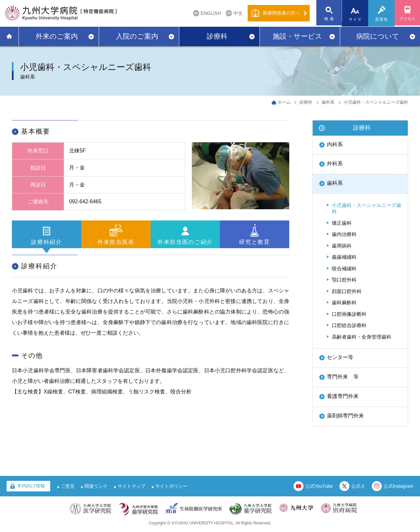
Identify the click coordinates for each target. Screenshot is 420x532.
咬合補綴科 (344, 268)
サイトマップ (131, 486)
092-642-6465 (86, 201)
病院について (378, 36)
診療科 (217, 36)
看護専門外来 (343, 396)
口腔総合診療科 (349, 325)
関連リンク (96, 486)
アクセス (407, 19)
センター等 (340, 357)
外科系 (335, 164)
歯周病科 (342, 246)
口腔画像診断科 (349, 314)
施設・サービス (297, 36)
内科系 (335, 144)
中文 (236, 13)
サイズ (354, 19)
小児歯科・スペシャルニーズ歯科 (367, 208)
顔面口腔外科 (347, 291)
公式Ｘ (358, 486)
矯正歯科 (342, 223)
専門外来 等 (343, 377)
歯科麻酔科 (344, 302)
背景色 (381, 19)
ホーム (284, 102)
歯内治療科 (344, 234)
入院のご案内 (137, 36)
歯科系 (328, 102)
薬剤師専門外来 (345, 416)
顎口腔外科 (344, 280)
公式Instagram (399, 486)
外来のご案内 (57, 36)
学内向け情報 (31, 486)
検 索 (328, 19)
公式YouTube (319, 486)
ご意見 (68, 486)
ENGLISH (209, 13)
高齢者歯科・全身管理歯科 (362, 337)
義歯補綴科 (344, 257)
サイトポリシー (171, 486)
